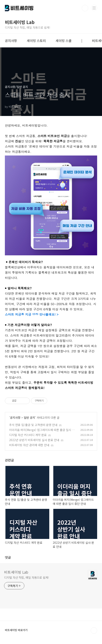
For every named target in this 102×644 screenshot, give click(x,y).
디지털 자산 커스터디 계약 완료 (28, 435)
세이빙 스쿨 (64, 41)
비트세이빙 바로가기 (16, 630)
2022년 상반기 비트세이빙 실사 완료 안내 (34, 440)
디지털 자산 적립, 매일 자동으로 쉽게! (27, 577)
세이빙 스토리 (36, 41)
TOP (94, 630)
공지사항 (11, 41)
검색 (85, 8)
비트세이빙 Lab (16, 572)
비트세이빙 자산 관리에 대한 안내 (29, 445)
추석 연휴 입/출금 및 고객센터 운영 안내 (33, 425)
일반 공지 (29, 418)
